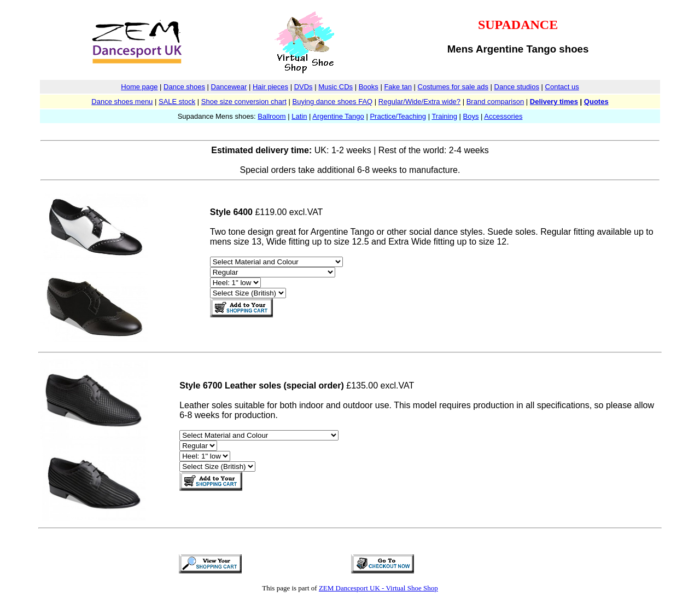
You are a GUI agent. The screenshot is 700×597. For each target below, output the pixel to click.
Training (444, 116)
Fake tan (398, 87)
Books (369, 87)
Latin (299, 116)
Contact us (562, 87)
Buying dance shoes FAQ (332, 102)
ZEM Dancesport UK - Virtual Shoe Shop (378, 588)
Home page (139, 87)
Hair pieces (270, 87)
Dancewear (229, 87)
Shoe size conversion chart (244, 102)
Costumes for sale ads (453, 87)
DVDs (304, 87)
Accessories (503, 116)
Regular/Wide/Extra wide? (419, 102)
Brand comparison (495, 102)
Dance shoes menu (122, 102)
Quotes (596, 102)
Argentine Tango (338, 116)
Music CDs (336, 87)
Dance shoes (184, 87)
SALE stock (177, 102)
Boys (471, 116)
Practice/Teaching (398, 116)
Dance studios (517, 87)
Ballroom (272, 116)
